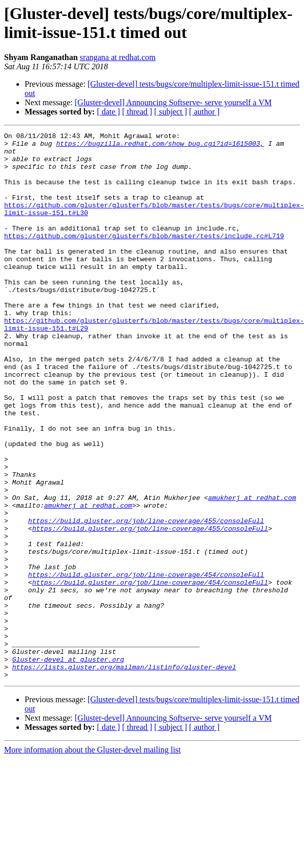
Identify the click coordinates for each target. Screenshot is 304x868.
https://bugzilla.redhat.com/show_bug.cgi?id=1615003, (160, 146)
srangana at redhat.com (118, 57)
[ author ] (205, 112)
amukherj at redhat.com (252, 571)
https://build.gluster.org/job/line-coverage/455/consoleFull (146, 599)
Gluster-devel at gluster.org (68, 765)
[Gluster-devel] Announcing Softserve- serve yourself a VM (173, 102)
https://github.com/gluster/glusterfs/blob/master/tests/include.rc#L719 (144, 257)
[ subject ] (171, 112)
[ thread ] (137, 112)
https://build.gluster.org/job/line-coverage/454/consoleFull (146, 664)
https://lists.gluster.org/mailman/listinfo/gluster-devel (124, 775)
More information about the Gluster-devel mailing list (93, 859)
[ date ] (108, 112)
